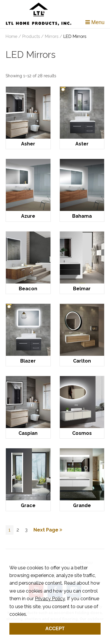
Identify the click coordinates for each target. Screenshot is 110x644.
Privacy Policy (50, 599)
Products (31, 36)
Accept (55, 629)
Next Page (48, 530)
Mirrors (52, 36)
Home (11, 36)
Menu (95, 22)
